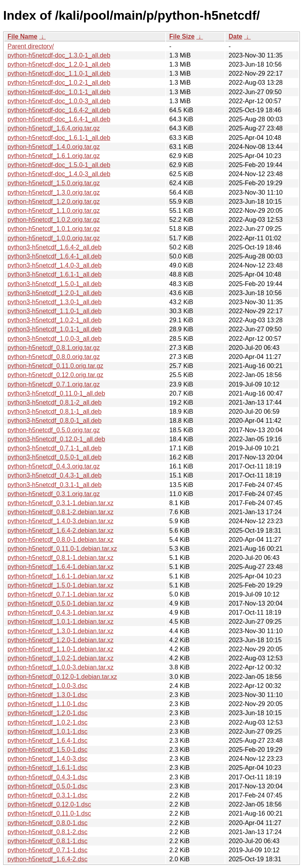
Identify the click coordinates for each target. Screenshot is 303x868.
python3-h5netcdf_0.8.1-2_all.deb (54, 402)
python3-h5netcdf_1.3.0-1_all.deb (54, 302)
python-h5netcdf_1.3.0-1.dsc (48, 695)
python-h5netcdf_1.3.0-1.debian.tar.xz (61, 631)
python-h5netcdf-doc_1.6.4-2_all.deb (59, 110)
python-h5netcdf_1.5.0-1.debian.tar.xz (61, 585)
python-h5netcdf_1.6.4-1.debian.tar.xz (61, 567)
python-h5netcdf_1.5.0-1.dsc (48, 750)
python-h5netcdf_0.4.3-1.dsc (48, 777)
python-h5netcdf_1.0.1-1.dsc (48, 731)
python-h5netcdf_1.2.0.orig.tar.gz (54, 202)
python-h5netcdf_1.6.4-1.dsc (48, 741)
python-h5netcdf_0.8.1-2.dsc (48, 832)
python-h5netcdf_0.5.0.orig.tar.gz (54, 430)
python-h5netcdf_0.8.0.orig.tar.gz (54, 357)
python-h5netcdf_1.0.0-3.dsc (48, 686)
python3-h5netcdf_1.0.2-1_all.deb (54, 320)
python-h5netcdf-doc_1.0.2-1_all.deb (59, 83)
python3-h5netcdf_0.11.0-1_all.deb (56, 393)
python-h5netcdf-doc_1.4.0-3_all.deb (59, 174)
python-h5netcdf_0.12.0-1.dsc (49, 804)
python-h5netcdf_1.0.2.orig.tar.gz (54, 220)
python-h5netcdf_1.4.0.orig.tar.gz (54, 147)
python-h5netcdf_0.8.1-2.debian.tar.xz (61, 512)
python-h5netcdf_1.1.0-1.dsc (48, 704)
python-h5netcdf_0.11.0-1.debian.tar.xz (62, 549)
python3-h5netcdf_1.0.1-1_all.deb (54, 329)
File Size (182, 36)
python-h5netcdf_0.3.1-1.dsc (48, 795)
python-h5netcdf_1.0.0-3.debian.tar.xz (61, 667)
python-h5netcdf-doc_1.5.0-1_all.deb (59, 165)
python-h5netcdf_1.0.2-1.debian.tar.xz (61, 658)
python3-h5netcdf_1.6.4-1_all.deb (54, 256)
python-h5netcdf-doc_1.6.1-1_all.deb (59, 138)
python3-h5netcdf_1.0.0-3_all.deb (54, 339)
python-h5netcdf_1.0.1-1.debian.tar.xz (61, 622)
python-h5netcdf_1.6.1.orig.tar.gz (54, 156)
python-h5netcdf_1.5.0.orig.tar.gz (54, 183)
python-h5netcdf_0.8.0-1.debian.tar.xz (61, 540)
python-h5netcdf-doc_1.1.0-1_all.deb (59, 73)
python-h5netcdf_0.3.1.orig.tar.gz (54, 494)
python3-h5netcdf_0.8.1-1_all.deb (54, 412)
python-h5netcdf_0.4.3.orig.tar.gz (54, 466)
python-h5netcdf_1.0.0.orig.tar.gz (54, 238)
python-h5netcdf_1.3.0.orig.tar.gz (54, 192)
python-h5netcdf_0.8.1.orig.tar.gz (54, 348)
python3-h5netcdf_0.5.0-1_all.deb (54, 457)
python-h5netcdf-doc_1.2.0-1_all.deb (59, 64)
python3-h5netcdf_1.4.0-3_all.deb (54, 265)
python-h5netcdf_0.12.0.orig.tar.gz (55, 375)
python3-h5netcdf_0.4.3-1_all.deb (54, 475)
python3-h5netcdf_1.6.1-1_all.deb (54, 274)
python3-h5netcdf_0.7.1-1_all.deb (54, 448)
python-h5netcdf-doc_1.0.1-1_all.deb (59, 92)
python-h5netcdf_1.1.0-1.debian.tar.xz (61, 649)
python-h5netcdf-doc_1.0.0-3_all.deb (59, 101)
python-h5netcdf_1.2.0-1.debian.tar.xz (61, 640)
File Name (22, 36)
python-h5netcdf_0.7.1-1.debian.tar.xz (61, 594)
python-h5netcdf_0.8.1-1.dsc (48, 841)
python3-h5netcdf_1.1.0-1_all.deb (54, 311)
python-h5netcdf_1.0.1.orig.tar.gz (54, 229)
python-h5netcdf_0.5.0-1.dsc (48, 786)
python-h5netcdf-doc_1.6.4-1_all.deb (59, 119)
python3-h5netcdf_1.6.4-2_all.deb (54, 247)
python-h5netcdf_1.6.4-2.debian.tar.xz (61, 531)
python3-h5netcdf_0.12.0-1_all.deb (56, 439)
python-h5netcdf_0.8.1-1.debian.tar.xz (61, 558)
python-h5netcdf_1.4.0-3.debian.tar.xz (61, 521)
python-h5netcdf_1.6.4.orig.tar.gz (54, 128)
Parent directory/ (31, 46)
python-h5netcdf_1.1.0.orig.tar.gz (54, 211)
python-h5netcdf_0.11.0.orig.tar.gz (55, 366)
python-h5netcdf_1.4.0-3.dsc (48, 759)
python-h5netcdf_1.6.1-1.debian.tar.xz (61, 576)
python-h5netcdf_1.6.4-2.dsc (48, 859)
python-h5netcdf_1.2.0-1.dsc (48, 713)
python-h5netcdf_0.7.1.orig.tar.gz (54, 384)
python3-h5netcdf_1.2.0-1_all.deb (54, 293)
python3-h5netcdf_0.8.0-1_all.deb (54, 421)
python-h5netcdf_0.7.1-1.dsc (48, 850)
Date (235, 36)
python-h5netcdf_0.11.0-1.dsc (49, 813)
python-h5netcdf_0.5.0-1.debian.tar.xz (61, 603)
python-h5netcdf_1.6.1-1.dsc (48, 768)
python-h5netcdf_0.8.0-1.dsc (48, 823)
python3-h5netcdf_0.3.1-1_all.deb (54, 485)
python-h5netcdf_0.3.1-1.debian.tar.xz (61, 503)
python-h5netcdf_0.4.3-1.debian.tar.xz (61, 612)
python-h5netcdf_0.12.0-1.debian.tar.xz (62, 677)
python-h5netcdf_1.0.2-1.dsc (48, 722)
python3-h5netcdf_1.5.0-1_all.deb (54, 284)
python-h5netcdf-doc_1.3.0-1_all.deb (59, 55)
